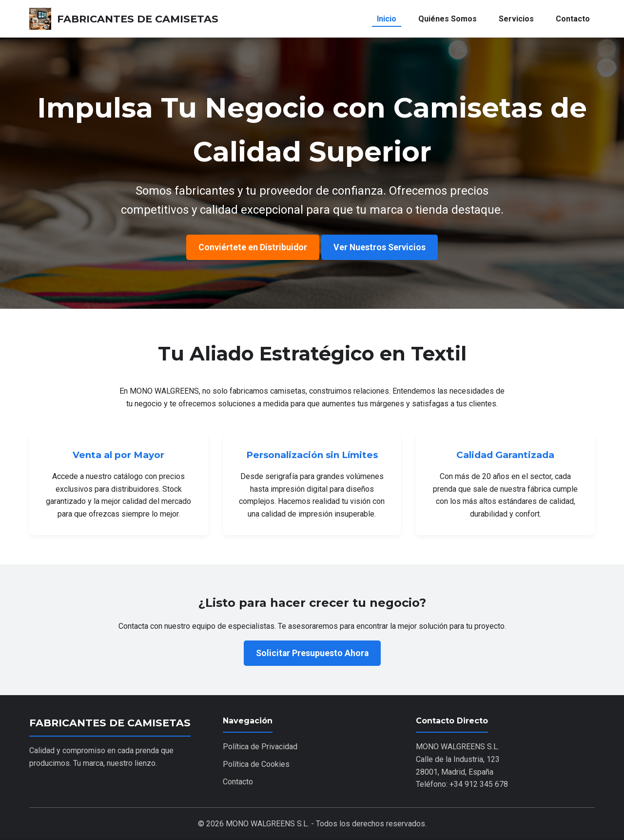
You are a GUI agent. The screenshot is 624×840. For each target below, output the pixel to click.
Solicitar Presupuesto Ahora (312, 653)
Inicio (387, 19)
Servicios (516, 19)
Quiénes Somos (448, 19)
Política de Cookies (256, 764)
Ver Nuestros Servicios (380, 247)
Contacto (573, 19)
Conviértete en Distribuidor (253, 247)
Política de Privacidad (260, 747)
